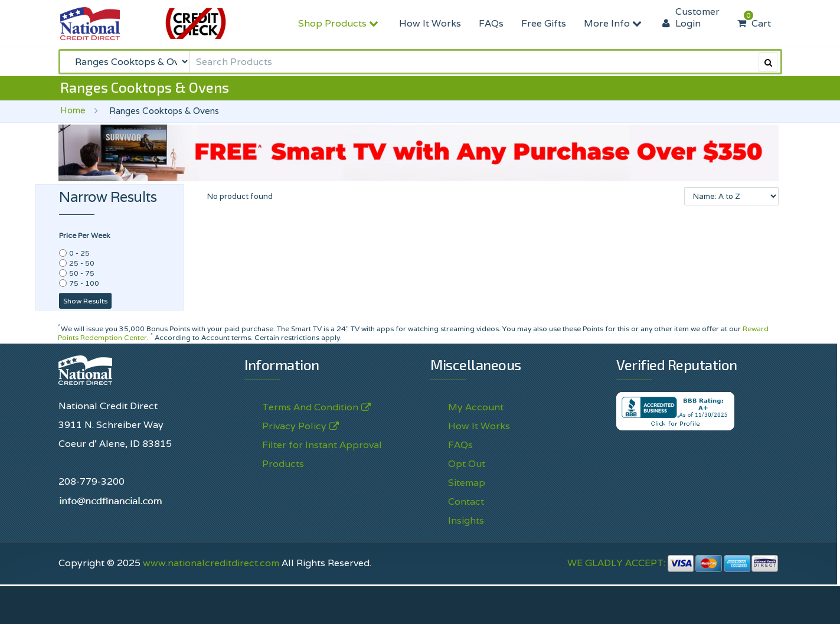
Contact (466, 502)
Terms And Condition (310, 407)
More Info (614, 23)
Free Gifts (544, 23)
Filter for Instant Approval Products (322, 454)
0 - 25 (79, 253)
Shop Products (340, 23)
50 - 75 (82, 273)
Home (73, 110)
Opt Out (467, 464)
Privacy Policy (294, 426)
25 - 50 (82, 263)
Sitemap (467, 483)
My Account (476, 407)
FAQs (491, 23)
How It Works (430, 23)
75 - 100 (84, 283)
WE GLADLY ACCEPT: (673, 563)
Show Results (85, 301)
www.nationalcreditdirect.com (211, 563)
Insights (466, 520)
